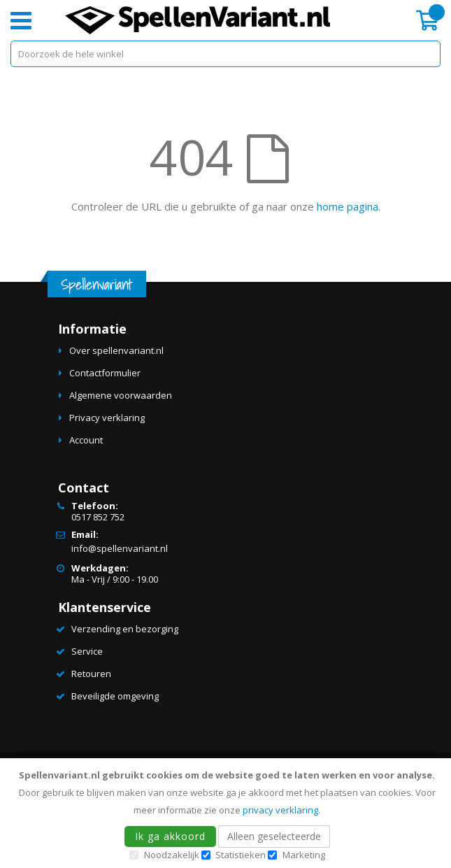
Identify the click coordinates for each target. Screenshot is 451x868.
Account (86, 440)
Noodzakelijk (172, 855)
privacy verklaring (280, 810)
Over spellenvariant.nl (116, 350)
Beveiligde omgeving (115, 696)
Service (87, 651)
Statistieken (241, 855)
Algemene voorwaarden (121, 395)
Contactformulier (105, 373)
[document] (228, 813)
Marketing (304, 855)
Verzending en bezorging (125, 629)
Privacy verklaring (107, 418)
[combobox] (225, 54)
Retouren (91, 674)
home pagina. (349, 206)
